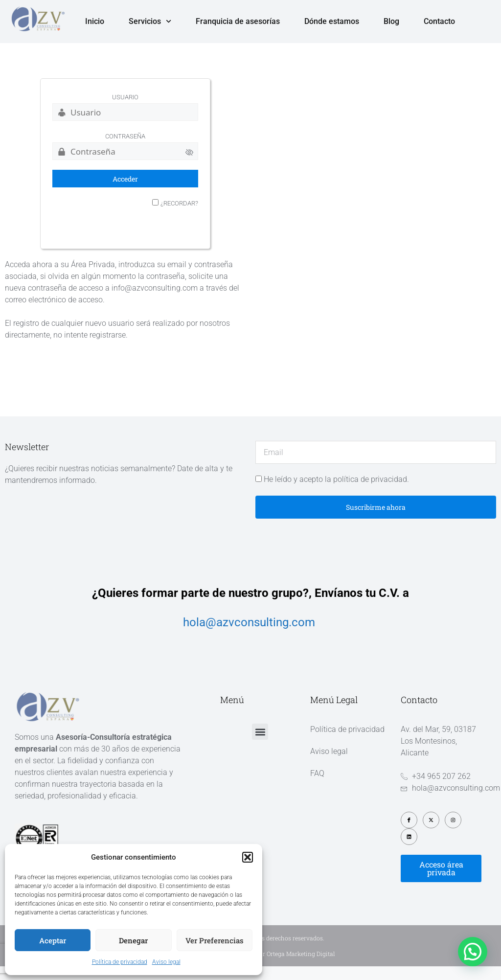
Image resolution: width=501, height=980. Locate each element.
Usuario (125, 111)
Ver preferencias (215, 940)
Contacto (439, 21)
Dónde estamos (332, 21)
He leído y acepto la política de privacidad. (336, 493)
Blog (391, 21)
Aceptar (53, 940)
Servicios (150, 22)
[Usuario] (125, 126)
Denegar (133, 940)
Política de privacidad (120, 962)
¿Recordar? (179, 217)
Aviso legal (166, 962)
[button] (248, 857)
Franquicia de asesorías (238, 21)
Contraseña (125, 150)
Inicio (95, 21)
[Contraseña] (125, 165)
